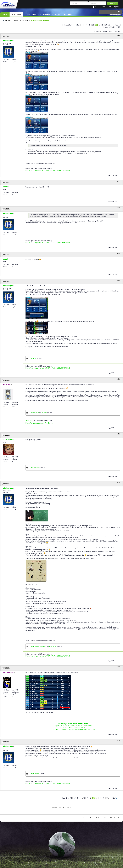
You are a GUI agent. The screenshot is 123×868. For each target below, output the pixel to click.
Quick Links (56, 14)
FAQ (65, 14)
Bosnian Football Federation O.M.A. (73, 728)
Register (116, 7)
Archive (86, 818)
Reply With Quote (112, 175)
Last (118, 25)
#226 (119, 379)
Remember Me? (100, 7)
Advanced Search (115, 15)
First (78, 25)
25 (103, 25)
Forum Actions (43, 14)
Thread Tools (107, 31)
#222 (119, 181)
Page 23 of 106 (69, 25)
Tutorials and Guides (20, 21)
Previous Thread (57, 808)
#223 (119, 208)
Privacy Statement (97, 818)
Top (119, 818)
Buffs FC (29, 421)
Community (30, 14)
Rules (70, 14)
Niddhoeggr (53, 646)
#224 (119, 254)
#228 (119, 483)
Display (117, 31)
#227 (119, 434)
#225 (119, 280)
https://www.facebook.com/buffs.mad (39, 423)
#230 (119, 741)
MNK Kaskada (35, 646)
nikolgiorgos (35, 413)
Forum (5, 14)
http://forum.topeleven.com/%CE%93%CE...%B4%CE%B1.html (48, 170)
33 (106, 25)
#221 (119, 35)
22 (93, 25)
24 (100, 25)
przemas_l (43, 646)
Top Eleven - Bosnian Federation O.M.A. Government (73, 726)
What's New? (16, 14)
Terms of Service (110, 818)
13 (86, 25)
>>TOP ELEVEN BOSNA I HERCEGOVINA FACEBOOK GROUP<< (73, 730)
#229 (119, 667)
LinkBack (97, 31)
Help (109, 7)
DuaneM (34, 358)
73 (109, 25)
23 (96, 25)
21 (90, 25)
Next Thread (67, 808)
